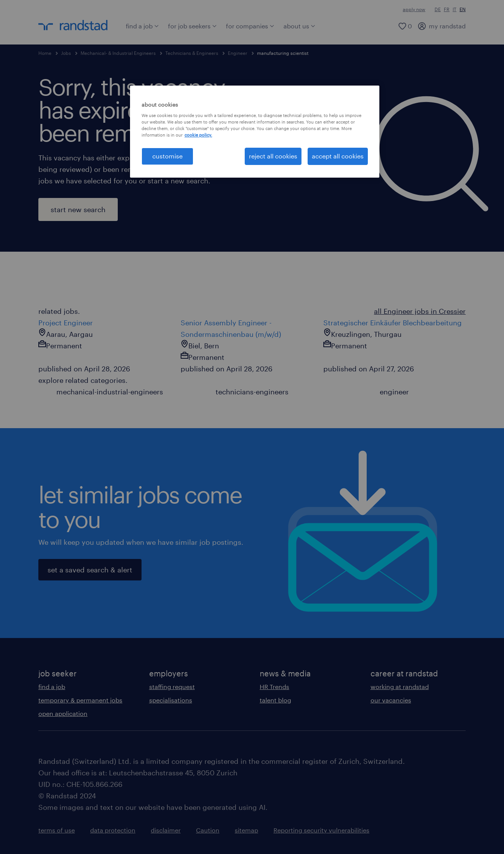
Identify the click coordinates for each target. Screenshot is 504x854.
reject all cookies (273, 156)
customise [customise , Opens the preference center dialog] (167, 156)
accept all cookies (338, 156)
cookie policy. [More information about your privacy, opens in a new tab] (198, 135)
